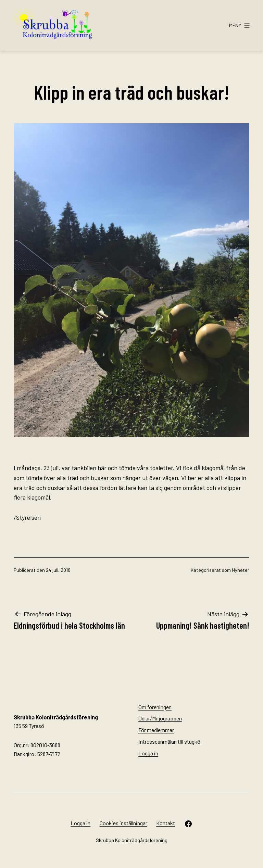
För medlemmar (156, 730)
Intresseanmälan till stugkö (169, 741)
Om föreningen (155, 707)
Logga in (148, 753)
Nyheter (241, 570)
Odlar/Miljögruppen (160, 718)
